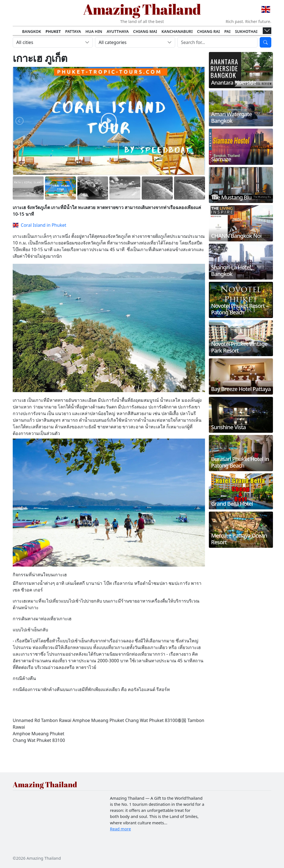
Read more (120, 829)
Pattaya (73, 31)
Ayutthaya (118, 31)
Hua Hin (94, 31)
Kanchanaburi (177, 31)
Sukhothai (246, 31)
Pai (228, 31)
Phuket (53, 31)
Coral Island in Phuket (40, 225)
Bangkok (32, 31)
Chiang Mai (145, 31)
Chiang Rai (208, 31)
